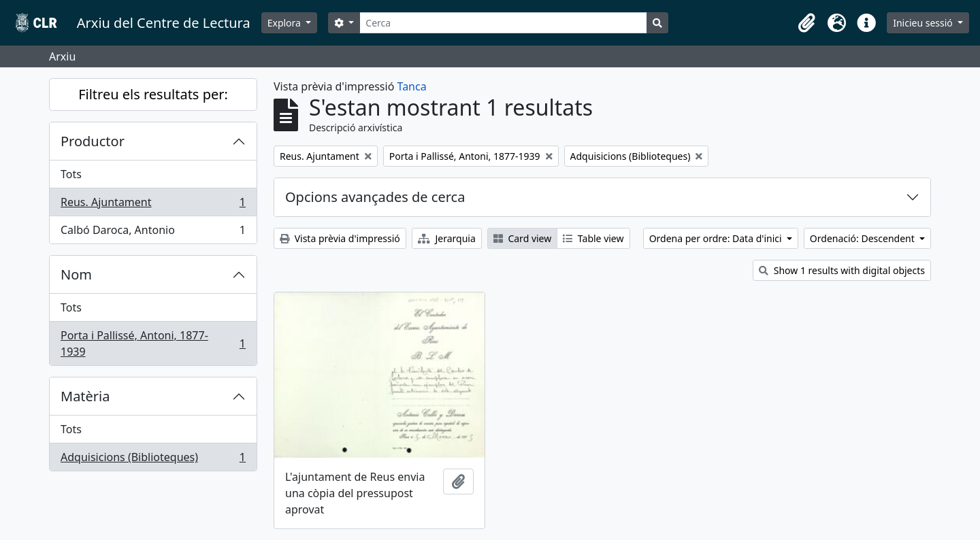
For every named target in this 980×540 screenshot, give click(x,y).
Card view (522, 238)
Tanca (412, 86)
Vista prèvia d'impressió (340, 238)
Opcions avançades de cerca (375, 197)
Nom (76, 274)
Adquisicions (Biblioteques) (153, 460)
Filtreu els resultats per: (153, 94)
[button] (806, 23)
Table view (593, 238)
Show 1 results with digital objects (842, 270)
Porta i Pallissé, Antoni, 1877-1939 (153, 343)
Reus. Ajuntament (153, 205)
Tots (71, 174)
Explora (285, 23)
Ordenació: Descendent (864, 238)
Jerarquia (447, 238)
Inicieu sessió (924, 23)
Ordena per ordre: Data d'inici (717, 238)
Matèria (85, 396)
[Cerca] (503, 23)
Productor (93, 141)
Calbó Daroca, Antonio (153, 233)
